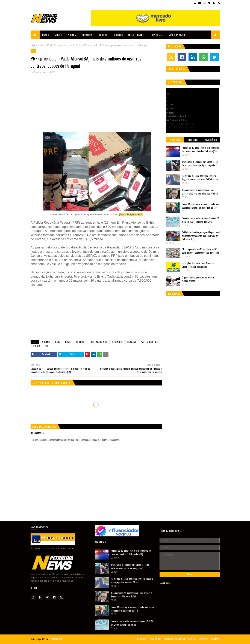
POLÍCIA (37, 346)
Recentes (193, 140)
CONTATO (215, 639)
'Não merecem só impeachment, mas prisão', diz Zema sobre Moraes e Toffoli (200, 192)
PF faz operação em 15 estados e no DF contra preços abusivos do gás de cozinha (201, 251)
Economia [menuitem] (87, 35)
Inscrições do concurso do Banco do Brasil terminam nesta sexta (198, 265)
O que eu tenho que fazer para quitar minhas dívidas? (198, 279)
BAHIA (58, 342)
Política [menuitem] (72, 35)
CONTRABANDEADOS (99, 342)
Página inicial (37, 45)
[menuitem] (35, 35)
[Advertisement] (96, 107)
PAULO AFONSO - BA (149, 342)
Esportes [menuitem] (118, 35)
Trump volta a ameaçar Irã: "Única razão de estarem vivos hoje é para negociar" (200, 163)
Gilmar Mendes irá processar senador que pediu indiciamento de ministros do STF (201, 206)
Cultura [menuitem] (102, 35)
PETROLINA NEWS (56, 639)
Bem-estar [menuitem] (156, 35)
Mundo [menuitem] (58, 35)
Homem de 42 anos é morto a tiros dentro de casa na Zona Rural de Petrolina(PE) (201, 149)
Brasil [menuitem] (46, 35)
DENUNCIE (142, 639)
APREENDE (46, 342)
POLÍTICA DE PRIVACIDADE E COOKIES (180, 639)
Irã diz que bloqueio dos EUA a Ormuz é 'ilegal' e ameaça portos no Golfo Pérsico (200, 178)
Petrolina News (40, 72)
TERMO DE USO (155, 639)
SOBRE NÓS (203, 639)
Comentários (211, 140)
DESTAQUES (117, 342)
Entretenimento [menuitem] (137, 35)
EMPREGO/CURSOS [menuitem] (177, 35)
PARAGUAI (132, 342)
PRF (47, 45)
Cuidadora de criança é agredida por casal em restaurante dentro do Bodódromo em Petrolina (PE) (201, 236)
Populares (175, 140)
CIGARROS (81, 342)
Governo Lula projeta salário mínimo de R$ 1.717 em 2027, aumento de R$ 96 (201, 220)
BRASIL (68, 342)
